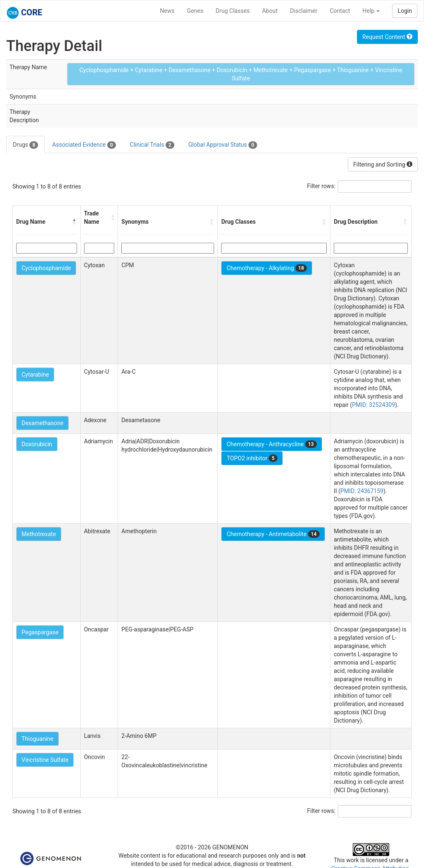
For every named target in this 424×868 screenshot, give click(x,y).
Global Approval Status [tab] (223, 145)
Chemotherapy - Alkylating (267, 268)
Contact (340, 11)
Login (405, 11)
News (167, 11)
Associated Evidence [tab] (84, 145)
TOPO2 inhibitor (252, 458)
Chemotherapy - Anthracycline (271, 444)
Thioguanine (37, 739)
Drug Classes (233, 11)
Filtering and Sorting (383, 164)
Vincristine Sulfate (45, 760)
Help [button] (371, 11)
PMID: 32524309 (373, 405)
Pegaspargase (40, 632)
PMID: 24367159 (362, 491)
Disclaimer (304, 11)
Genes (195, 11)
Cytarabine (35, 375)
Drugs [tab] (25, 145)
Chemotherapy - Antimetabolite (273, 534)
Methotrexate (39, 534)
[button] (75, 222)
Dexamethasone (42, 423)
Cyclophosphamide (46, 268)
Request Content (387, 37)
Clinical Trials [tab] (152, 145)
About (270, 11)
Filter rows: (322, 186)
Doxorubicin (37, 444)
